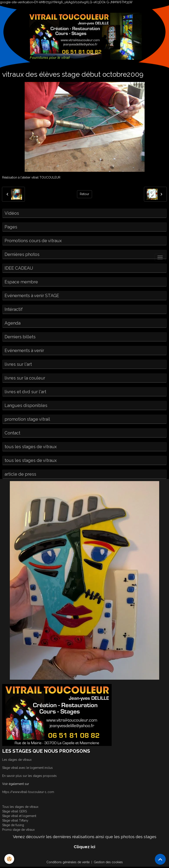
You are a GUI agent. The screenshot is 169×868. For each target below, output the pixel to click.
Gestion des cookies (108, 862)
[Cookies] (9, 859)
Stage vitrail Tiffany (15, 820)
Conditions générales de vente (68, 862)
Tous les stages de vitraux (20, 807)
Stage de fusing (13, 825)
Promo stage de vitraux (18, 830)
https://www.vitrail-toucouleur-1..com (28, 792)
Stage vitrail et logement (19, 816)
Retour (84, 194)
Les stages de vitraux (17, 760)
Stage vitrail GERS (15, 811)
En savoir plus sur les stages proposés (29, 776)
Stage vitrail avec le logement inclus (27, 768)
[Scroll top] (160, 859)
